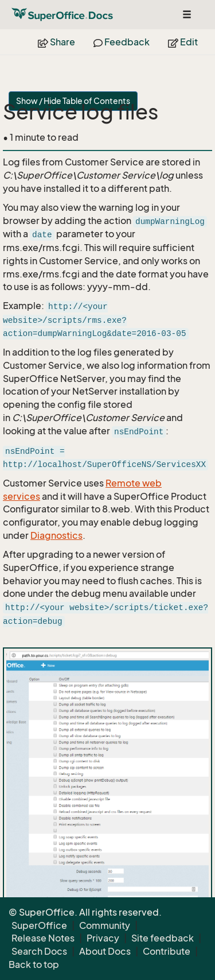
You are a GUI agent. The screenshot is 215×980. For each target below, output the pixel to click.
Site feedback (163, 938)
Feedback (122, 42)
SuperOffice (39, 925)
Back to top (34, 964)
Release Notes (43, 938)
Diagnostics (56, 535)
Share (56, 42)
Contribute (167, 951)
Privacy (103, 938)
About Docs (105, 951)
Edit (183, 42)
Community (105, 925)
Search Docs (39, 951)
